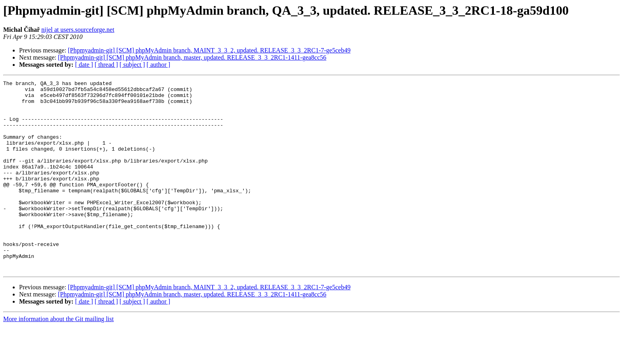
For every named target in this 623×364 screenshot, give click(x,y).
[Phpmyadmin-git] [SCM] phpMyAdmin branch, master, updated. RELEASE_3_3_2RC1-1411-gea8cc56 (192, 57)
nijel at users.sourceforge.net (78, 30)
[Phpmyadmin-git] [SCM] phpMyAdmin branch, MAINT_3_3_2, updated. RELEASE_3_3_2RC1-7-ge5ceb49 (209, 50)
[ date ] (84, 65)
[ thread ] (106, 65)
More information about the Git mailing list (58, 357)
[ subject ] (132, 65)
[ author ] (159, 65)
